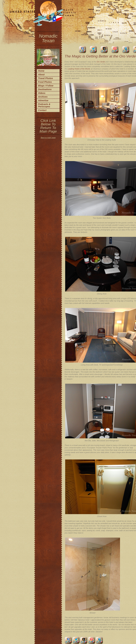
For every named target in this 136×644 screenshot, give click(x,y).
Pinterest (115, 50)
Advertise (43, 100)
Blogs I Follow (46, 86)
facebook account (83, 50)
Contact (42, 110)
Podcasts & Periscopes (44, 105)
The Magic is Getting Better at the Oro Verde (100, 56)
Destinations (45, 89)
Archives (43, 97)
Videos (42, 93)
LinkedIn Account (126, 50)
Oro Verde (101, 62)
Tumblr (104, 50)
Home (41, 71)
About (41, 75)
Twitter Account (93, 50)
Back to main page (48, 138)
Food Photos (45, 82)
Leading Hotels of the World (79, 69)
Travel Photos (45, 78)
